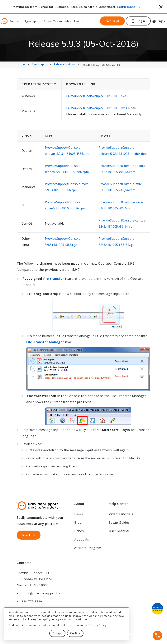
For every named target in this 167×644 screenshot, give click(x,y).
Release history (64, 64)
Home (21, 64)
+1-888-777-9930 (29, 601)
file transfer (54, 279)
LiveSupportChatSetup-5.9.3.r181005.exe (96, 96)
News (79, 514)
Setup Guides (119, 523)
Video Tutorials (121, 514)
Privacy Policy (98, 625)
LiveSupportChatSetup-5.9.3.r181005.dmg (97, 108)
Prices (48, 21)
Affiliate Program (88, 548)
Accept (57, 633)
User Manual (119, 531)
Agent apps (32, 21)
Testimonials (61, 21)
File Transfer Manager (45, 342)
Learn (78, 21)
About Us (82, 539)
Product (14, 21)
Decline (75, 633)
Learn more (126, 7)
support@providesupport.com (41, 593)
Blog (78, 523)
